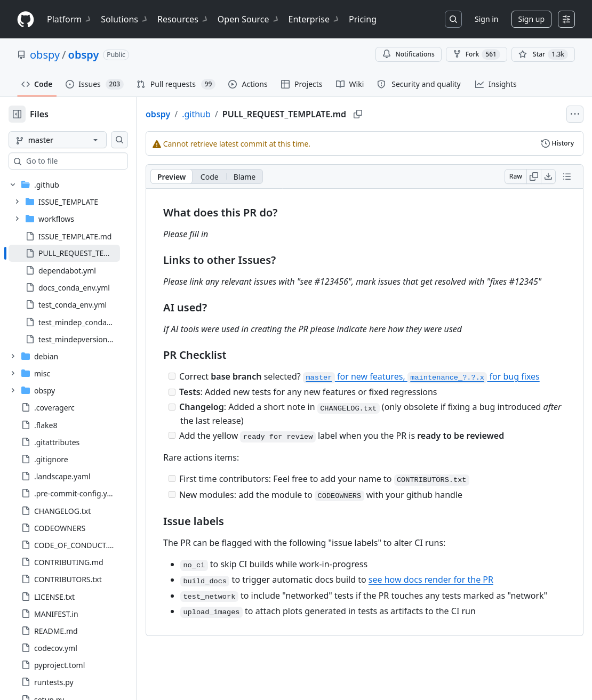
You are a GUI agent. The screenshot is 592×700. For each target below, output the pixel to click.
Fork (477, 54)
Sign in (486, 19)
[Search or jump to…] (453, 19)
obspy (45, 55)
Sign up (531, 19)
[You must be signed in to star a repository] (543, 54)
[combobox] (90, 161)
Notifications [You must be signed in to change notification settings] (408, 54)
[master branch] (75, 140)
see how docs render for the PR (465, 605)
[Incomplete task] (206, 389)
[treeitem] (81, 253)
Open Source (249, 19)
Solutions (125, 19)
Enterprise (314, 19)
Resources (183, 19)
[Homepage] (26, 19)
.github (230, 114)
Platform (70, 19)
